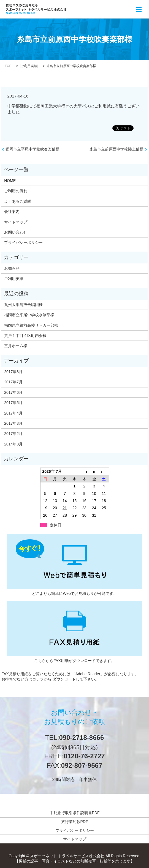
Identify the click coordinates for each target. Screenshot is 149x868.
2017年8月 (13, 372)
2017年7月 (13, 382)
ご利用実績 (29, 66)
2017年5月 (13, 403)
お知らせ (12, 268)
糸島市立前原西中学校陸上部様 (117, 149)
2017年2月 (13, 434)
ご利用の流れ (16, 191)
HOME (10, 181)
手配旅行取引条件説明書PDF (75, 813)
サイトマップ (16, 222)
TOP (8, 66)
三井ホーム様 (16, 346)
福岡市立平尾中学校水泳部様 (29, 315)
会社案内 (12, 212)
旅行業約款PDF (75, 822)
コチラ (38, 679)
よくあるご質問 (18, 201)
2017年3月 (13, 423)
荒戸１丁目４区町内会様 (25, 336)
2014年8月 (13, 444)
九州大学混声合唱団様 (23, 305)
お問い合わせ (16, 232)
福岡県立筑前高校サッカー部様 (31, 325)
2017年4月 (13, 413)
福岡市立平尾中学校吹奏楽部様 (32, 149)
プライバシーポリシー (23, 242)
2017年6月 (13, 392)
